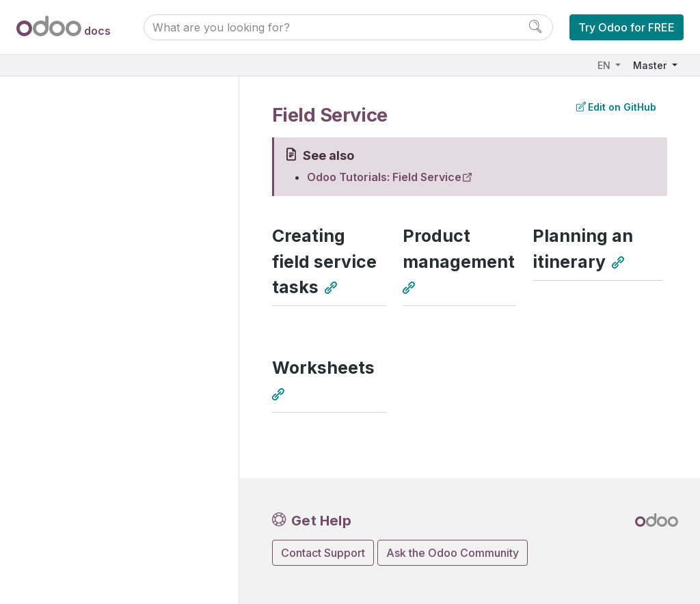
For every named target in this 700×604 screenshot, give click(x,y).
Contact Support (323, 553)
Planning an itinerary (583, 248)
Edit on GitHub (616, 107)
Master (651, 65)
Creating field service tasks (324, 261)
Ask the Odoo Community (453, 553)
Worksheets (323, 368)
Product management (459, 248)
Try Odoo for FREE (627, 27)
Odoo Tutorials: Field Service (384, 177)
